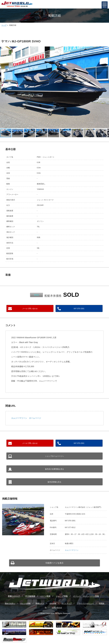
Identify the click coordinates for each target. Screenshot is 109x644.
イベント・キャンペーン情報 (86, 596)
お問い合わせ (57, 608)
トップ (4, 25)
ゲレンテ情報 (25, 603)
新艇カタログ (14, 596)
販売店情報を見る (54, 482)
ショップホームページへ (54, 456)
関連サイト (40, 603)
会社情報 (53, 603)
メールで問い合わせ (30, 309)
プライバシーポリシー (85, 603)
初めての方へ (10, 603)
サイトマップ (67, 603)
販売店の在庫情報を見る (54, 469)
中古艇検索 (30, 596)
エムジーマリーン (72, 550)
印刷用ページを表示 (54, 563)
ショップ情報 (62, 596)
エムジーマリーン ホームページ (26, 418)
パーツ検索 (46, 596)
